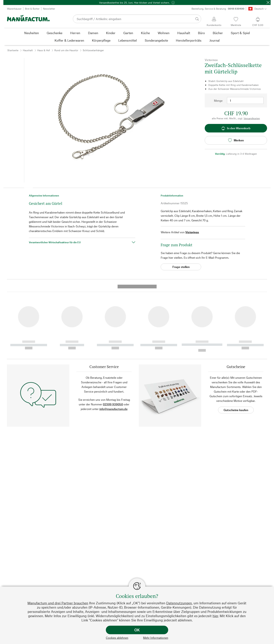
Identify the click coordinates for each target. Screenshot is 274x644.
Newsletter (49, 9)
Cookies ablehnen (117, 638)
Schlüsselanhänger (93, 50)
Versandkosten (252, 118)
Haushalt (28, 50)
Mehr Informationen (156, 638)
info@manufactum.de (113, 341)
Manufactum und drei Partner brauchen (58, 603)
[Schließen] (268, 2)
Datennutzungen (179, 603)
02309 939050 (113, 336)
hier (215, 616)
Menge (218, 101)
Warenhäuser (14, 9)
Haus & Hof (44, 50)
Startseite (13, 50)
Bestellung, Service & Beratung (218, 9)
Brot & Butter (32, 9)
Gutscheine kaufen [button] (236, 342)
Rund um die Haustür (66, 50)
